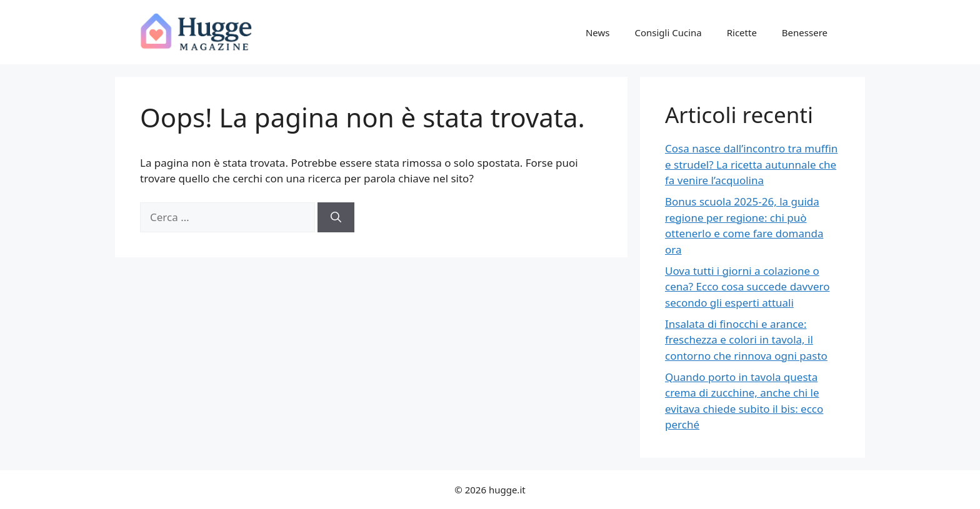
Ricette (742, 32)
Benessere (805, 32)
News (598, 32)
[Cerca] (336, 217)
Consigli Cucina (668, 32)
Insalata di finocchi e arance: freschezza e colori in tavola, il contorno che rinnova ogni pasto (746, 340)
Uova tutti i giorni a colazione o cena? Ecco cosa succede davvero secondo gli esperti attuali (747, 287)
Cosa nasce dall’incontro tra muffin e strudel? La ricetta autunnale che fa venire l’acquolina (751, 164)
